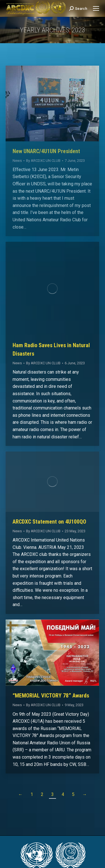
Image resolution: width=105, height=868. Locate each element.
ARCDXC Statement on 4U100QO (49, 522)
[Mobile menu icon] (96, 8)
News (17, 161)
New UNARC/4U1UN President (46, 151)
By (43, 161)
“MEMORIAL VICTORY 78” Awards (51, 696)
